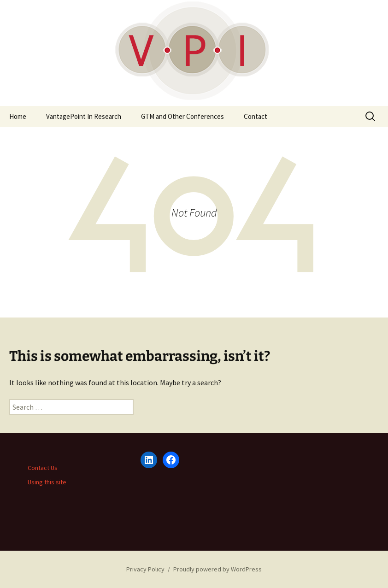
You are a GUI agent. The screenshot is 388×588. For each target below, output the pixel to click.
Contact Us (43, 468)
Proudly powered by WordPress (218, 569)
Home (18, 116)
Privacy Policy (145, 569)
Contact (256, 116)
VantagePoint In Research (84, 116)
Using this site (47, 482)
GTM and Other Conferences (182, 116)
